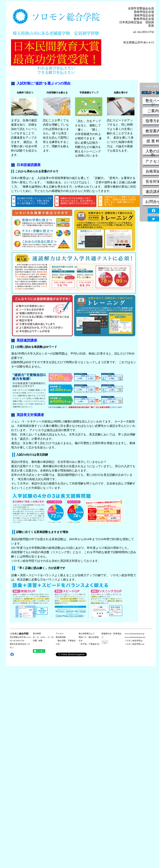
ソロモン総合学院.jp (134, 641)
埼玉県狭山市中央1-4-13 (139, 42)
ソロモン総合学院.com (135, 644)
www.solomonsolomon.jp (135, 634)
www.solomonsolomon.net (135, 637)
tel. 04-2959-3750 (144, 32)
